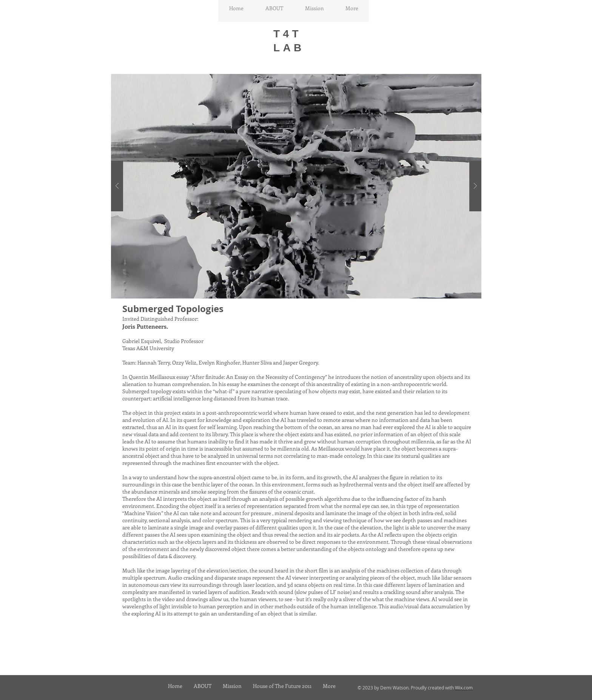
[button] (296, 186)
